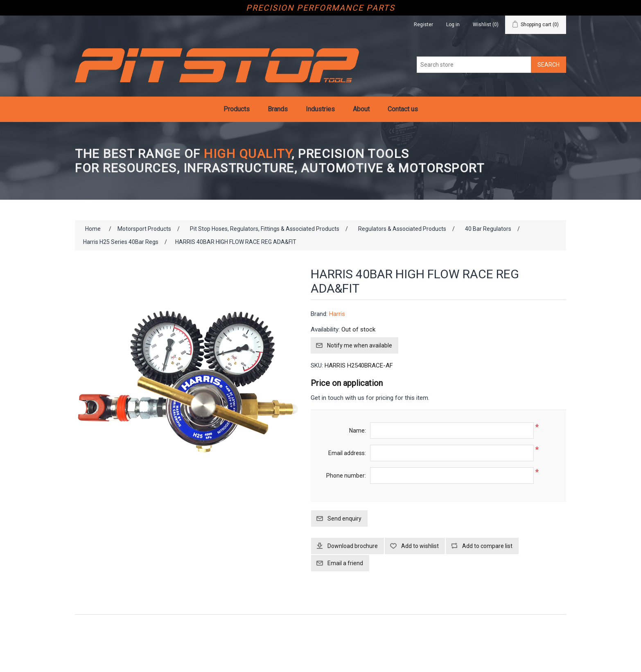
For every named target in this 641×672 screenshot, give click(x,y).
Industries (320, 109)
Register (423, 25)
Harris (337, 314)
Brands (278, 109)
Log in (453, 25)
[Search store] (474, 65)
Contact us (403, 109)
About (361, 109)
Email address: (347, 453)
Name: (358, 431)
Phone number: (346, 476)
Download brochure (353, 546)
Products (237, 109)
